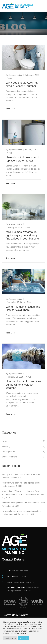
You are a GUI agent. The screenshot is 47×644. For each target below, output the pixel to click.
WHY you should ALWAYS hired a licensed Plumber (22, 84)
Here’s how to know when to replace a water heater (23, 159)
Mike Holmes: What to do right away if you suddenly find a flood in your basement (23, 235)
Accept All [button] (24, 638)
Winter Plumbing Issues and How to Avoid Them (23, 308)
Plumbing (6, 446)
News (10, 78)
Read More (11, 109)
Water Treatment (9, 457)
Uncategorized (8, 452)
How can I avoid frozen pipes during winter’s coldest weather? (23, 385)
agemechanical (15, 75)
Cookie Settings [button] (10, 638)
